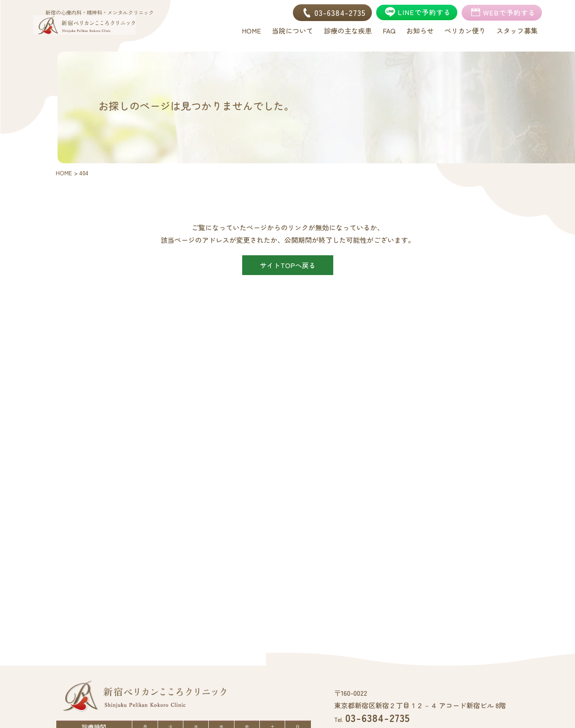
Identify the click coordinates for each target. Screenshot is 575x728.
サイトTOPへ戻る (288, 265)
